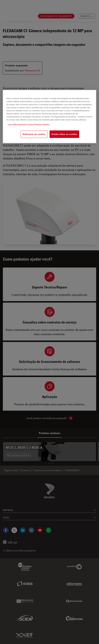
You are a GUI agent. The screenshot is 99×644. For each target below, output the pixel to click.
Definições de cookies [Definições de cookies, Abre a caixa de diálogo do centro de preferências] (34, 134)
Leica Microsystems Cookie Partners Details (29, 124)
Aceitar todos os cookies (64, 134)
